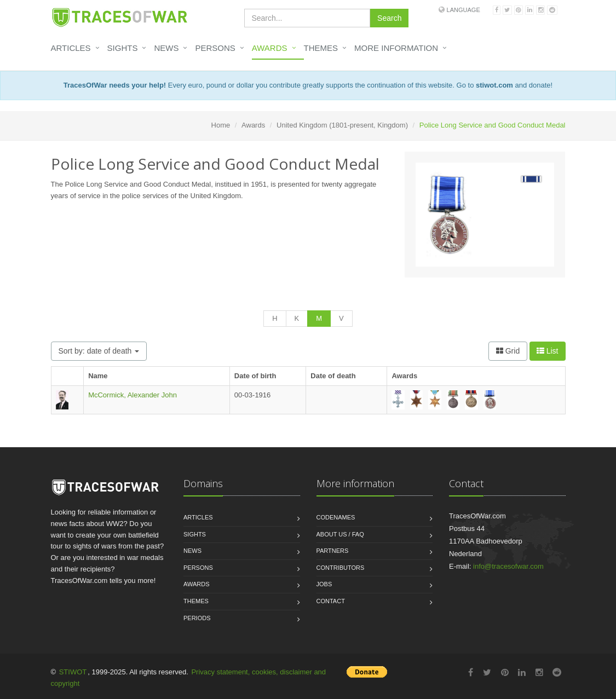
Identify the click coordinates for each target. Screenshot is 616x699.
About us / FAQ (340, 534)
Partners (333, 551)
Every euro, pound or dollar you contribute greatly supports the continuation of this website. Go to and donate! (308, 85)
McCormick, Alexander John (133, 395)
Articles (71, 48)
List (548, 351)
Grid (508, 351)
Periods (197, 618)
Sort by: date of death (99, 351)
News (166, 48)
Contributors (341, 568)
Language (464, 10)
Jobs (324, 584)
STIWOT (73, 672)
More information (396, 48)
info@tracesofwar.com (508, 566)
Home (221, 125)
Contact (331, 601)
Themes (321, 48)
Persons (215, 48)
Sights (123, 48)
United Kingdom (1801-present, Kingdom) (342, 125)
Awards (270, 48)
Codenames (336, 517)
